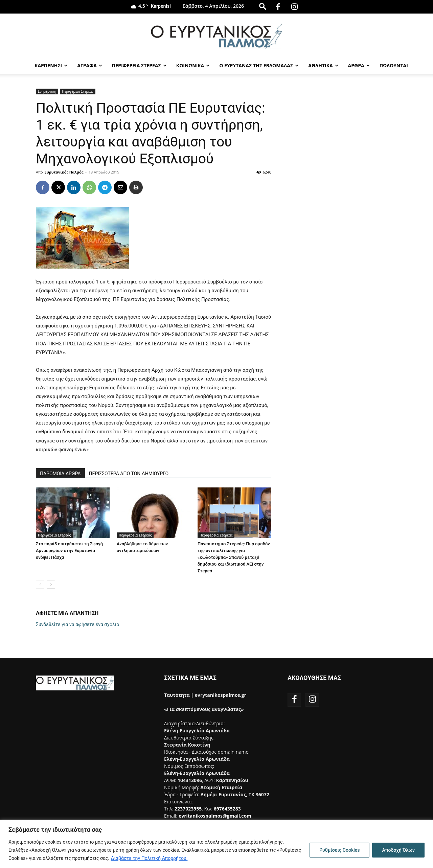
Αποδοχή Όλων (398, 850)
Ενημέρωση (47, 91)
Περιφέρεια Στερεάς (78, 91)
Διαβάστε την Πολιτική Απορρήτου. (149, 858)
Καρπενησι (51, 65)
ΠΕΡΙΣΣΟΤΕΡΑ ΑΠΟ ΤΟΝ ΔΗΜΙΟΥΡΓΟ (129, 474)
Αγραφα (90, 65)
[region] (216, 844)
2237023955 (188, 809)
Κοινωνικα (193, 65)
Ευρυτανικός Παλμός (64, 172)
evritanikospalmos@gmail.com (215, 816)
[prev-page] (40, 584)
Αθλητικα (323, 65)
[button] (263, 6)
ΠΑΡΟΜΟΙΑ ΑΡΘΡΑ (60, 474)
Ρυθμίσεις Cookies (339, 850)
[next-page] (51, 584)
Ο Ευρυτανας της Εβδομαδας (259, 65)
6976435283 (227, 809)
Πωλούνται (394, 65)
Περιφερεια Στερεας (139, 65)
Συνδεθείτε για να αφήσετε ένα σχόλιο (77, 624)
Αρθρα (359, 65)
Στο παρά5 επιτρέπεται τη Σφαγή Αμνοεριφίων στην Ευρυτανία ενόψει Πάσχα (69, 551)
